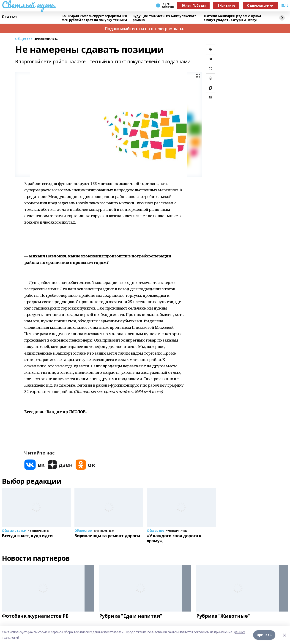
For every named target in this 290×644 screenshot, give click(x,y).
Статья (9, 17)
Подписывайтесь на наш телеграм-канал (145, 29)
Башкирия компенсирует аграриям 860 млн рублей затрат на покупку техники (94, 18)
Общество (24, 39)
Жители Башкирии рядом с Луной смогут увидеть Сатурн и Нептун (232, 18)
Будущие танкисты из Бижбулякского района (164, 18)
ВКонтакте (226, 5)
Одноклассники (260, 5)
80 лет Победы (194, 5)
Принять (264, 635)
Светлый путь (28, 5)
